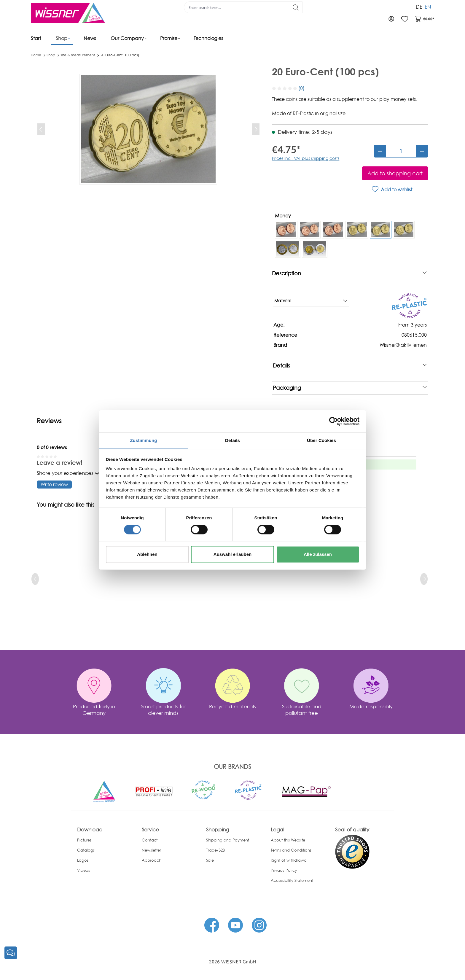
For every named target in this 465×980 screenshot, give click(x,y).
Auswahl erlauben (232, 555)
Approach (152, 860)
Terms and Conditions (291, 850)
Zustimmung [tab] (144, 440)
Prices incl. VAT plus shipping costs (306, 158)
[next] (424, 579)
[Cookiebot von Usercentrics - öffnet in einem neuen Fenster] (333, 421)
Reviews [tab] (49, 421)
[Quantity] (401, 151)
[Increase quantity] (422, 151)
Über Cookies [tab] (321, 440)
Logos (83, 860)
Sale (210, 860)
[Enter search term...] (235, 7)
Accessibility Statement (292, 880)
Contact (150, 840)
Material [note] (311, 301)
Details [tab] (232, 440)
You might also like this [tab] (66, 505)
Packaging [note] (350, 388)
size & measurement (78, 55)
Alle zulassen (318, 555)
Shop (51, 55)
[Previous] (41, 129)
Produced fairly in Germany (94, 710)
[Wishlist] (402, 19)
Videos (83, 870)
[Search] (294, 7)
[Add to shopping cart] (395, 173)
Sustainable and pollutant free (302, 710)
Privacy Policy (284, 870)
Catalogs (86, 850)
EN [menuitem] (428, 5)
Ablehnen (147, 555)
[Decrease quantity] (380, 151)
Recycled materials (232, 706)
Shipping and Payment (228, 840)
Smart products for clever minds (163, 710)
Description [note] (349, 273)
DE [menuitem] (419, 5)
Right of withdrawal (289, 860)
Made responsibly (371, 706)
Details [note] (350, 366)
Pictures (84, 840)
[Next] (256, 129)
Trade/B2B (215, 850)
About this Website (288, 840)
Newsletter (151, 850)
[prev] (35, 579)
